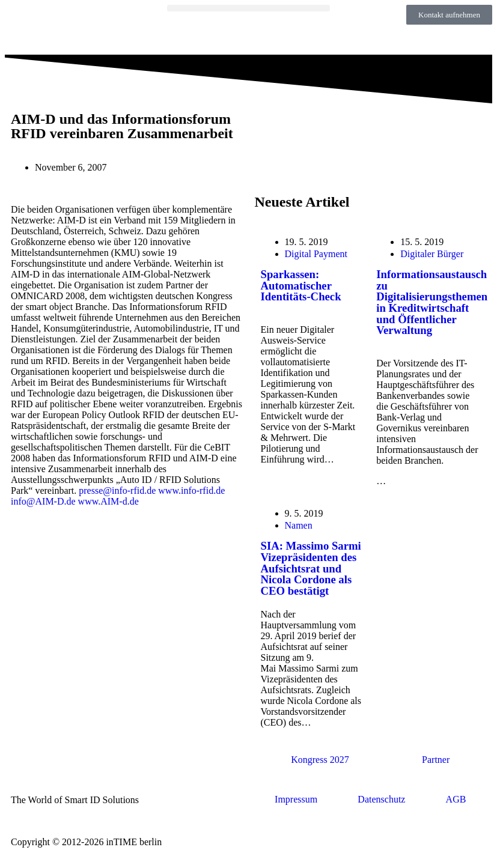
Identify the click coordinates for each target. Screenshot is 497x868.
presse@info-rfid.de (117, 490)
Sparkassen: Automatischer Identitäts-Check (301, 285)
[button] (248, 8)
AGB (456, 799)
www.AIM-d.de (108, 501)
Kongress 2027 (320, 760)
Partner (436, 760)
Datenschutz (381, 799)
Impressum (296, 799)
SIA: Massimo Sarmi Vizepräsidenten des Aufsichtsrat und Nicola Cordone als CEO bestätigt (311, 568)
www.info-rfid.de (191, 490)
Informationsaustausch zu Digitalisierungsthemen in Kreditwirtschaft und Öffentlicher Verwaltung (432, 302)
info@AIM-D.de (43, 501)
